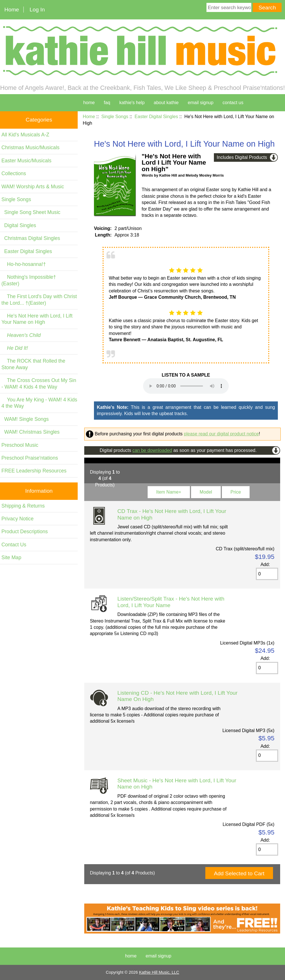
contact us (233, 103)
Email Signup (201, 103)
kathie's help (132, 103)
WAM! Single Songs (25, 419)
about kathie (166, 103)
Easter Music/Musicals (26, 161)
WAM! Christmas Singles (31, 432)
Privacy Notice (17, 519)
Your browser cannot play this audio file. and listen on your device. (186, 386)
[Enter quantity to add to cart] (267, 574)
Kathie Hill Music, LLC (159, 972)
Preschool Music (20, 445)
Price (236, 492)
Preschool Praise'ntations (30, 458)
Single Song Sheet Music (31, 212)
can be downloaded (152, 450)
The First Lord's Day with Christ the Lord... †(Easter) (39, 300)
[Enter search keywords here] (229, 7)
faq (107, 103)
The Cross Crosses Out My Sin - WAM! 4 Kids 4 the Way (39, 383)
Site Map (11, 557)
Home (12, 10)
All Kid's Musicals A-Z (25, 135)
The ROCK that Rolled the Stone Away (33, 364)
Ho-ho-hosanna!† (24, 264)
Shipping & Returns (23, 506)
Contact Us (14, 545)
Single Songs (115, 117)
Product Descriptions (25, 532)
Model (206, 492)
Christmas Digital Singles (31, 238)
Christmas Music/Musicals (30, 147)
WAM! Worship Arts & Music (33, 187)
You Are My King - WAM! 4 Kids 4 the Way (39, 403)
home (89, 103)
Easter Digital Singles (156, 117)
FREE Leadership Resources (34, 471)
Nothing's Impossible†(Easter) (29, 280)
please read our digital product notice (221, 434)
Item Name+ (169, 492)
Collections (14, 173)
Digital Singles (19, 225)
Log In (37, 10)
